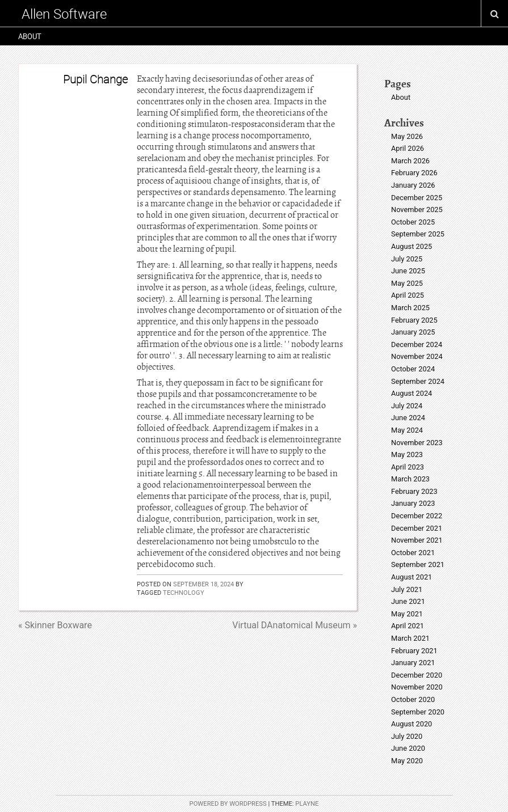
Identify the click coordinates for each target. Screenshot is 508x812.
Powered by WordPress (228, 804)
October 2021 (413, 553)
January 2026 (413, 185)
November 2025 (417, 210)
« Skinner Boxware (55, 625)
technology (184, 592)
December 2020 (417, 675)
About (30, 36)
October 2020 (413, 699)
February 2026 (414, 173)
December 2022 (417, 516)
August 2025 (412, 246)
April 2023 (408, 467)
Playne (307, 804)
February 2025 (414, 320)
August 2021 (412, 577)
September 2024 (418, 381)
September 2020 (418, 712)
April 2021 (408, 626)
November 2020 (417, 687)
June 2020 (408, 748)
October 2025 (413, 222)
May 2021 (407, 614)
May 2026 (407, 136)
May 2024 (407, 430)
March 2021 (410, 638)
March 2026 (410, 161)
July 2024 (407, 406)
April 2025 (408, 295)
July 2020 (407, 736)
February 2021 (414, 651)
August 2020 (412, 724)
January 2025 (413, 332)
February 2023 (414, 491)
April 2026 (408, 148)
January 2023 (413, 503)
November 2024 (417, 356)
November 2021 (417, 540)
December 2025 (417, 198)
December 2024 (417, 344)
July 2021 (407, 589)
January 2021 (413, 663)
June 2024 (408, 418)
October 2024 (413, 369)
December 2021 (417, 528)
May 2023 (407, 454)
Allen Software (64, 14)
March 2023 (410, 479)
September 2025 (418, 234)
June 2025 (408, 271)
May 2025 (407, 283)
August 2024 (412, 393)
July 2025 (407, 259)
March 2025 (410, 308)
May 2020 (407, 761)
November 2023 (417, 443)
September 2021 (418, 564)
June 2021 (408, 601)
